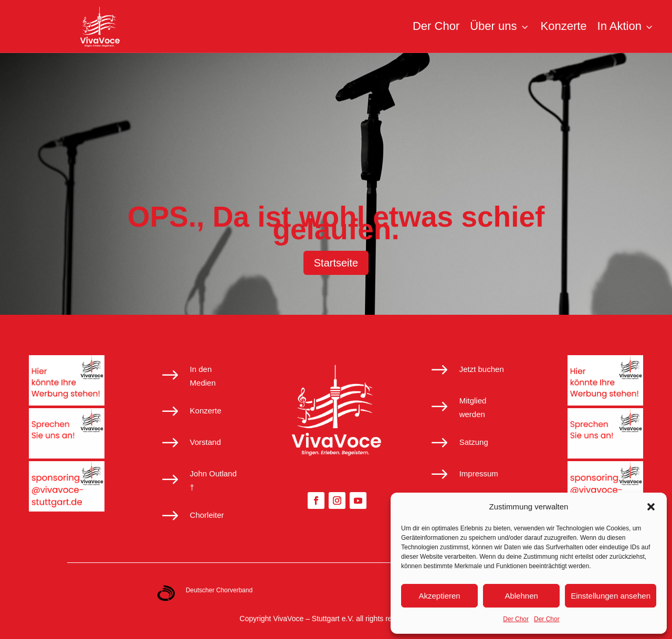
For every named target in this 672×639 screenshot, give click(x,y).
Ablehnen (521, 596)
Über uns (500, 26)
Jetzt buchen (482, 369)
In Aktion (626, 26)
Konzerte (564, 26)
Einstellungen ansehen (611, 596)
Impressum (479, 473)
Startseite (336, 263)
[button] (651, 507)
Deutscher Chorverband (219, 590)
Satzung (474, 442)
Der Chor (516, 619)
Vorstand (206, 442)
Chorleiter (207, 515)
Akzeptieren (439, 596)
